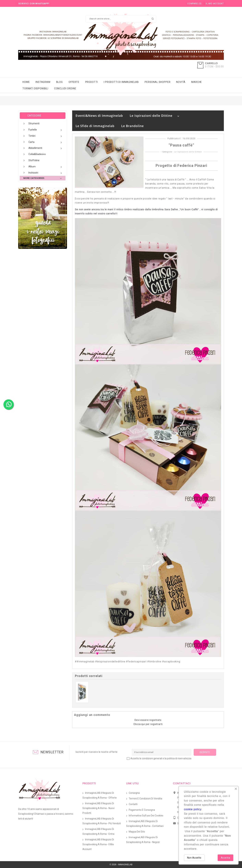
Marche (197, 82)
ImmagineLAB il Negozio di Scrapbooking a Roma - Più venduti (102, 821)
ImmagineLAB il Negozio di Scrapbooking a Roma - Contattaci (145, 824)
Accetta (225, 858)
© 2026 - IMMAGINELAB (121, 865)
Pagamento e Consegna (142, 810)
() (194, 4)
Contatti (133, 804)
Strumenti (34, 123)
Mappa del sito (137, 832)
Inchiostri (46, 173)
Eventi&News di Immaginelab (99, 116)
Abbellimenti (46, 148)
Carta (46, 142)
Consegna (134, 793)
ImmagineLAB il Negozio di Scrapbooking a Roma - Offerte (100, 795)
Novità (181, 82)
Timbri (46, 136)
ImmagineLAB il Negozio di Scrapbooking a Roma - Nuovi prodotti (98, 808)
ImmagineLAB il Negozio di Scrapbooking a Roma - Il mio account (98, 844)
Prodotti (92, 82)
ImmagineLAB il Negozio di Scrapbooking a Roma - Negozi (143, 840)
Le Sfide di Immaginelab (95, 126)
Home (26, 82)
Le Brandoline (132, 126)
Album (46, 167)
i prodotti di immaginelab (121, 82)
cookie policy (193, 809)
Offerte (74, 82)
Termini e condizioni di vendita (145, 799)
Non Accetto (194, 858)
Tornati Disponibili (35, 88)
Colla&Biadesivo (37, 154)
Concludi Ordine (65, 88)
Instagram (43, 82)
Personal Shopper (158, 82)
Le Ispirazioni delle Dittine (151, 116)
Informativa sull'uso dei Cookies (146, 816)
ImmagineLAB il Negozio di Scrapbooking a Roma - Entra (98, 831)
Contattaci (182, 783)
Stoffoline (34, 160)
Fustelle (46, 130)
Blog (59, 82)
